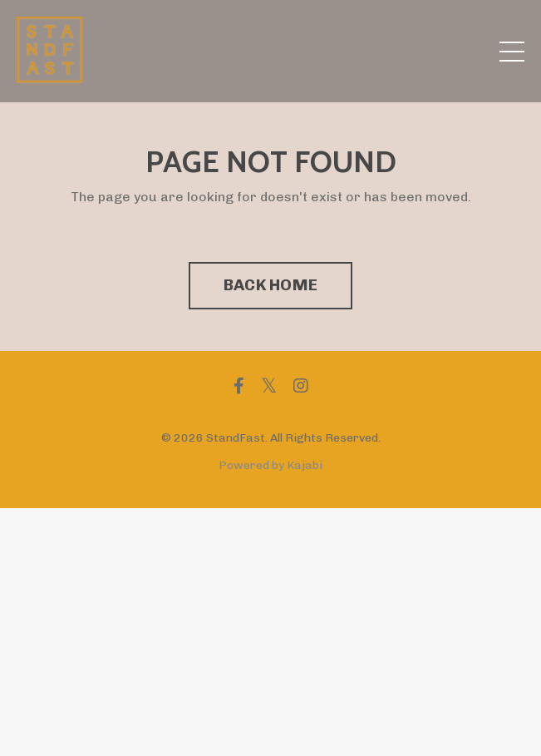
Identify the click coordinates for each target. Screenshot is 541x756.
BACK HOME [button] (270, 285)
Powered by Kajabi (270, 465)
